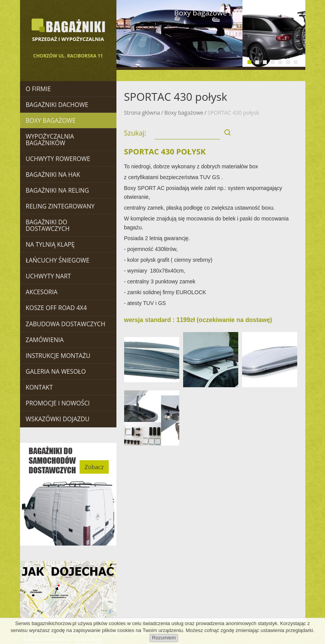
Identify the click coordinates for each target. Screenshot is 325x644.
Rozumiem (164, 638)
